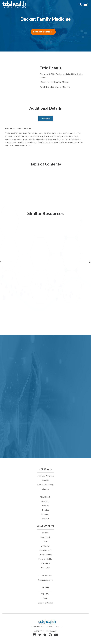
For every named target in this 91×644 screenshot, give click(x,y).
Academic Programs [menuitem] (46, 476)
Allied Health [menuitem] (46, 497)
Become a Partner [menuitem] (45, 603)
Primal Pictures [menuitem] (45, 555)
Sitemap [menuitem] (50, 626)
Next (90, 262)
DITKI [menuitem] (46, 541)
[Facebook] (45, 635)
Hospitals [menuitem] (46, 480)
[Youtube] (56, 635)
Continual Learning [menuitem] (45, 485)
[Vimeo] (40, 635)
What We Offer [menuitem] (46, 526)
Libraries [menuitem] (45, 489)
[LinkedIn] (34, 635)
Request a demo (42, 32)
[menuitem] (46, 494)
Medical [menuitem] (46, 506)
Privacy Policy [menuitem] (38, 626)
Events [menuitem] (45, 598)
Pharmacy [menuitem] (45, 514)
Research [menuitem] (45, 519)
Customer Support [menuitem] (45, 580)
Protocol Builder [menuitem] (45, 559)
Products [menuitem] (45, 533)
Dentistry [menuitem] (45, 501)
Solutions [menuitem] (45, 469)
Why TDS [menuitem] (45, 594)
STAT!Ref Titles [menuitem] (46, 576)
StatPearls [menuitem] (45, 563)
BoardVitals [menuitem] (45, 537)
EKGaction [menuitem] (46, 546)
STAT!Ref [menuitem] (45, 568)
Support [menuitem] (59, 626)
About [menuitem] (45, 587)
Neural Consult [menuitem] (45, 550)
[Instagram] (50, 635)
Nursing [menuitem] (46, 510)
